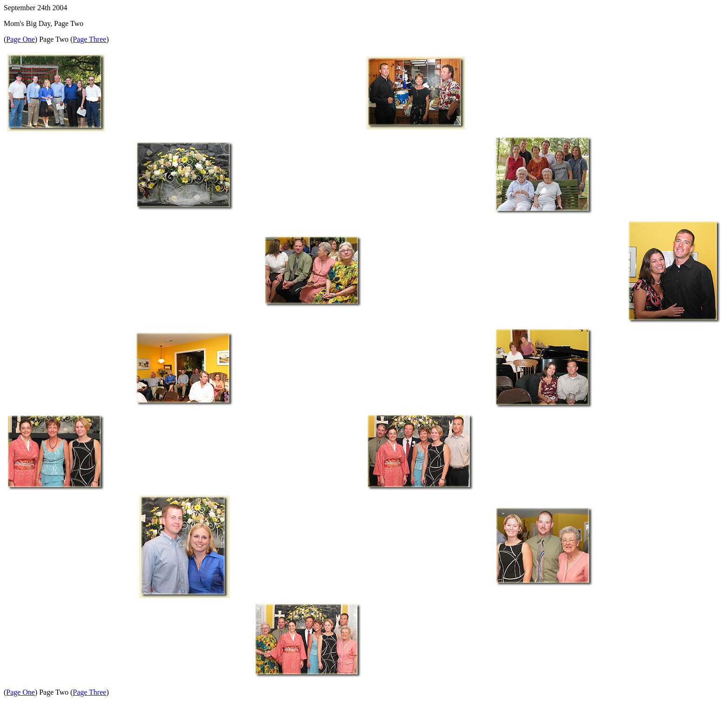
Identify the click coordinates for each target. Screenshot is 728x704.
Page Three (90, 39)
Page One (20, 39)
